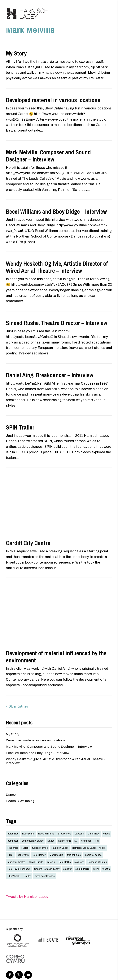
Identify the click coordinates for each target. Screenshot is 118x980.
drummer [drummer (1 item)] (86, 841)
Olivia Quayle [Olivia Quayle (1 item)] (36, 862)
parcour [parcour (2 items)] (51, 862)
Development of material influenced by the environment (56, 657)
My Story (16, 53)
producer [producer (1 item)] (79, 862)
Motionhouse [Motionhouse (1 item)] (74, 855)
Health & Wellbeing (20, 801)
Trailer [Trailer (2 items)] (27, 876)
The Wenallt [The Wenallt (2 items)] (14, 876)
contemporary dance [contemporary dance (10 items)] (33, 841)
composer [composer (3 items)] (13, 841)
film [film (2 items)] (97, 841)
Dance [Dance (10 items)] (51, 841)
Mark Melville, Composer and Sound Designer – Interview (48, 156)
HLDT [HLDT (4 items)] (11, 855)
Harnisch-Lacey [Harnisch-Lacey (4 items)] (60, 848)
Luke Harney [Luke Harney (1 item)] (39, 855)
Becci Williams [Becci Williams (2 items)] (46, 834)
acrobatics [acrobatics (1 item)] (13, 834)
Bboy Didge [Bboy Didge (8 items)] (28, 834)
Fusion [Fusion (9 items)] (25, 848)
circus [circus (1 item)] (107, 834)
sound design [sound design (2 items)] (82, 869)
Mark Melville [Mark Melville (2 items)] (56, 855)
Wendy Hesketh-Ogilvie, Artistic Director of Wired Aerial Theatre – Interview (57, 267)
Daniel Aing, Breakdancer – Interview (50, 375)
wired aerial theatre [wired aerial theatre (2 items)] (45, 876)
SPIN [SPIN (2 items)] (96, 869)
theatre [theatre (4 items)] (106, 869)
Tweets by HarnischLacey (27, 897)
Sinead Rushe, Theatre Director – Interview (57, 323)
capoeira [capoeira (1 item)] (79, 834)
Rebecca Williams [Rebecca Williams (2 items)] (97, 862)
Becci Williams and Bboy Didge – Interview (56, 212)
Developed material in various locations (53, 100)
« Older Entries (17, 706)
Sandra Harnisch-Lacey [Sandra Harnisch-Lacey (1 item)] (47, 869)
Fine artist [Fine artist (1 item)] (13, 848)
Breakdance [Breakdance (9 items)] (64, 834)
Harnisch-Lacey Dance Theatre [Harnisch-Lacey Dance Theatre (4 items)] (89, 848)
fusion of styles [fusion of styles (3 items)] (40, 848)
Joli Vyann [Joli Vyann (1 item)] (23, 855)
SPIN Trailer (20, 427)
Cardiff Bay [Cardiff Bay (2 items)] (94, 834)
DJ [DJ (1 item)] (76, 841)
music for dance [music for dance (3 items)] (93, 855)
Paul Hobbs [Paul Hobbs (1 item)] (65, 862)
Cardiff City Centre (28, 543)
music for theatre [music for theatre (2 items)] (16, 862)
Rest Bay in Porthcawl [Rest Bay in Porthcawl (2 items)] (19, 869)
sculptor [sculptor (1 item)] (67, 869)
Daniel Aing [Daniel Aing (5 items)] (64, 841)
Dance (11, 795)
